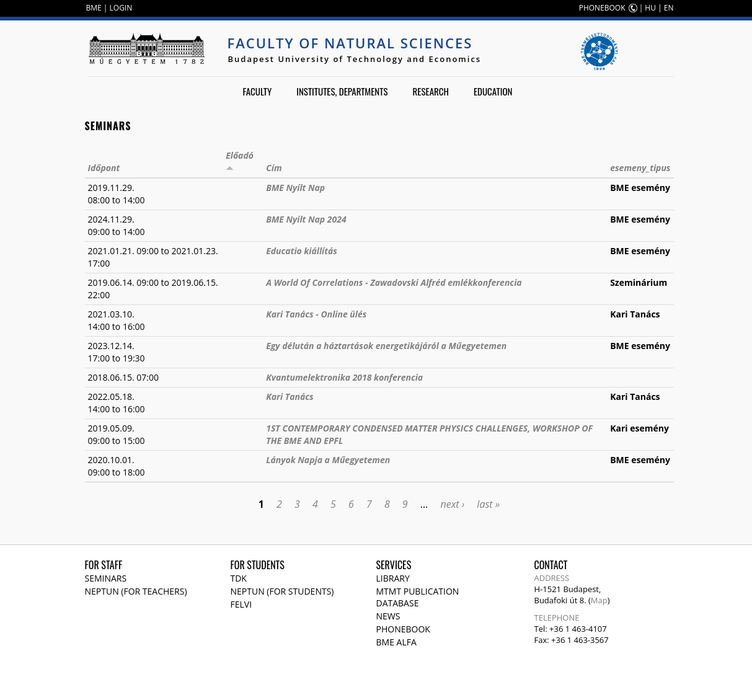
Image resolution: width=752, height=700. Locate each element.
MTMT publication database (418, 597)
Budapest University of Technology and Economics (355, 59)
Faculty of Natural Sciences (350, 43)
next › (452, 504)
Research (431, 91)
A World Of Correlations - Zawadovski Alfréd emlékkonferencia (394, 282)
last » (488, 504)
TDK (239, 578)
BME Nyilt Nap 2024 (306, 219)
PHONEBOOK (602, 8)
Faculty (257, 91)
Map (599, 600)
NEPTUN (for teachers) (136, 591)
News (388, 616)
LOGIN (121, 8)
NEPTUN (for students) (282, 591)
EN (669, 8)
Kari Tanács (290, 397)
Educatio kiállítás (302, 251)
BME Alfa (396, 642)
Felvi (241, 604)
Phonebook (403, 629)
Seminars (106, 578)
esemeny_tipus (640, 168)
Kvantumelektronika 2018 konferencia (344, 377)
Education (493, 91)
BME (94, 8)
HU (650, 8)
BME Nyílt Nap (295, 188)
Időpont (104, 168)
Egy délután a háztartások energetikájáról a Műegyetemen (386, 346)
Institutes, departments (342, 91)
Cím (274, 168)
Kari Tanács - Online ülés (316, 314)
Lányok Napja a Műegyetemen (328, 460)
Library (393, 578)
